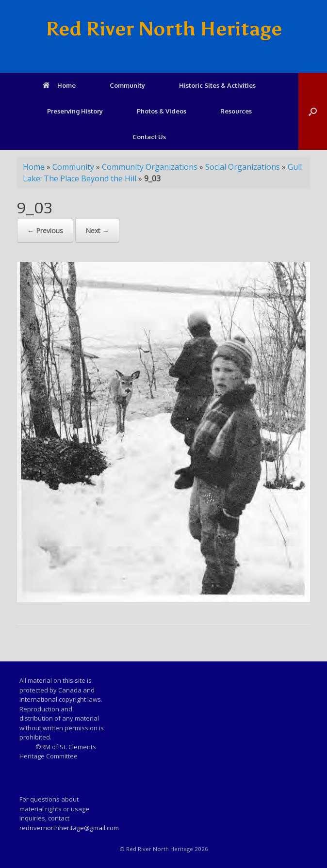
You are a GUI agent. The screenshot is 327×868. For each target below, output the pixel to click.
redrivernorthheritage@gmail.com (69, 828)
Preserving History (75, 111)
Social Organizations (243, 167)
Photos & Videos (162, 111)
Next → (97, 231)
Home (59, 85)
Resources (236, 111)
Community (127, 85)
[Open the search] (313, 111)
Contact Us (149, 137)
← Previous (45, 231)
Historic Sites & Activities (217, 85)
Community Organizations (150, 167)
